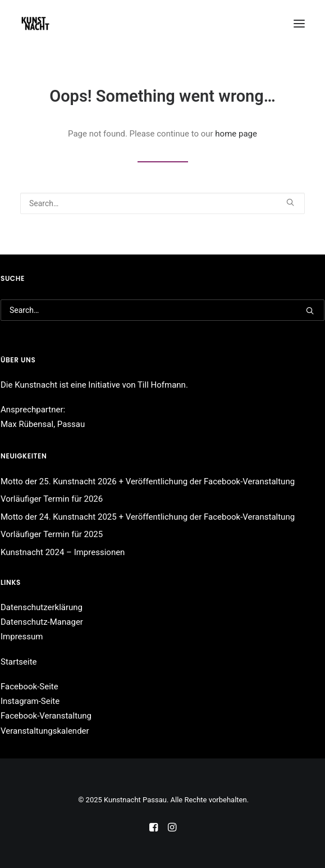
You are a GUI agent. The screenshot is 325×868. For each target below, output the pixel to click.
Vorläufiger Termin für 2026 (52, 499)
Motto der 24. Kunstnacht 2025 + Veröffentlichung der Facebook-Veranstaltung (148, 517)
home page (236, 134)
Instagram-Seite (30, 701)
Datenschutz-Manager (42, 622)
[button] (299, 24)
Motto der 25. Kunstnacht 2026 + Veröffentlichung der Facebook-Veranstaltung (148, 481)
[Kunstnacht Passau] (35, 24)
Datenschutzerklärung (42, 607)
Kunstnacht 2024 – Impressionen (63, 552)
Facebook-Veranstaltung (46, 716)
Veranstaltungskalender (45, 731)
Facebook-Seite (29, 687)
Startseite (19, 662)
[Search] (162, 203)
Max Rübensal (27, 424)
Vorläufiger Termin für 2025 (52, 534)
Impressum (22, 637)
